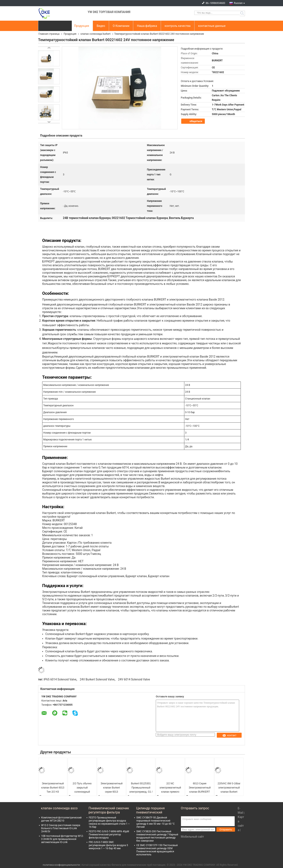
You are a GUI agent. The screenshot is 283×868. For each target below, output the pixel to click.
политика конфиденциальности (61, 865)
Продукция (82, 26)
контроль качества (178, 26)
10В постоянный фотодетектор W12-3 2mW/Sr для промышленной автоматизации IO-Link (62, 839)
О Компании (121, 26)
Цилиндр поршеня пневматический (150, 810)
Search (242, 13)
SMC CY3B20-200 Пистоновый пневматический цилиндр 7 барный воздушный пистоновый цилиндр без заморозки (157, 836)
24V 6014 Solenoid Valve (134, 679)
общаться (193, 121)
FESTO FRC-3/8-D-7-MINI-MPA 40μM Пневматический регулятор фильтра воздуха (109, 835)
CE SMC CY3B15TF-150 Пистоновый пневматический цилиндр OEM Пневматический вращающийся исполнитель (157, 850)
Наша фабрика (147, 26)
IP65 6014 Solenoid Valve (60, 679)
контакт (229, 735)
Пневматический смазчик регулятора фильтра (109, 810)
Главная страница (49, 34)
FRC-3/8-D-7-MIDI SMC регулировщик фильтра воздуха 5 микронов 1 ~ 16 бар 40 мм (108, 845)
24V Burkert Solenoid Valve (97, 679)
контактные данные (212, 26)
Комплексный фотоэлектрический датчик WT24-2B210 (61, 819)
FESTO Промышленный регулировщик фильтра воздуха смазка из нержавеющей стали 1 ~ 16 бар (109, 822)
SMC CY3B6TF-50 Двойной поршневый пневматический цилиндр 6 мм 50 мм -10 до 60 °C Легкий (155, 822)
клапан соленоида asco (59, 808)
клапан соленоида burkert (95, 34)
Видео (101, 26)
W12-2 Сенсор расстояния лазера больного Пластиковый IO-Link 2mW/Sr (61, 828)
